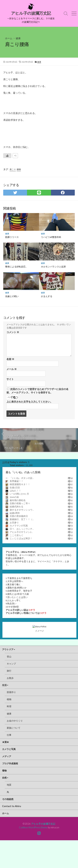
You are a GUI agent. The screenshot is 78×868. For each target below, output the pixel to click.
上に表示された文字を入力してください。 (30, 402)
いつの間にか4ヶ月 (19, 494)
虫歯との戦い (12, 296)
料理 (9, 734)
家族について (14, 756)
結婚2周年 (15, 513)
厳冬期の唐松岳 (18, 500)
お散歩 (10, 706)
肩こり (13, 169)
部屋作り (11, 720)
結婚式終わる (17, 507)
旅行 (9, 699)
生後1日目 (15, 488)
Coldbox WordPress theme (33, 855)
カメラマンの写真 (19, 526)
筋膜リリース (12, 237)
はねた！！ (15, 491)
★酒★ (6, 770)
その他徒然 (8, 827)
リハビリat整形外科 (51, 237)
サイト (10, 379)
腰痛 (19, 169)
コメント (13, 332)
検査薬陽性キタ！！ (20, 484)
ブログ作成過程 (10, 791)
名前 (10, 359)
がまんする (47, 296)
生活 (4, 713)
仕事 (9, 763)
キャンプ (11, 691)
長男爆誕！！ (17, 481)
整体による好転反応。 (17, 267)
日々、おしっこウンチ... (22, 529)
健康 (18, 38)
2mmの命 (14, 497)
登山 (9, 684)
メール (12, 369)
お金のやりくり (15, 748)
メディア (7, 784)
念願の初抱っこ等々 (20, 503)
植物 (9, 727)
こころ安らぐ (17, 535)
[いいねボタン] (7, 156)
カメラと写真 (9, 777)
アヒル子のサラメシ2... (21, 532)
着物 (4, 798)
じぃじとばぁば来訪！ (21, 538)
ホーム (9, 38)
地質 (9, 813)
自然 (4, 806)
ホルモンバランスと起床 (53, 267)
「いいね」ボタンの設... (22, 478)
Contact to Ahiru (12, 834)
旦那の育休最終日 (19, 516)
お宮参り (14, 523)
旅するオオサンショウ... (22, 510)
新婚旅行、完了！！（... (22, 519)
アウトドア (8, 677)
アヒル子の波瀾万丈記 (43, 851)
